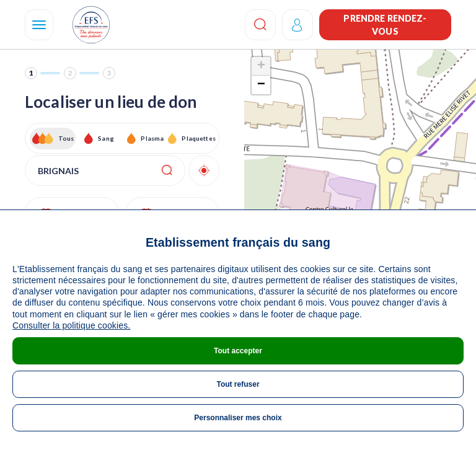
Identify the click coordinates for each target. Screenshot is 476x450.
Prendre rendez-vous (385, 25)
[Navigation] (39, 25)
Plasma (152, 138)
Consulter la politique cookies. (71, 325)
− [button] (261, 85)
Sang (106, 138)
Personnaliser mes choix (238, 418)
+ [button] (261, 66)
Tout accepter (238, 351)
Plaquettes (198, 138)
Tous (66, 138)
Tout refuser (238, 384)
